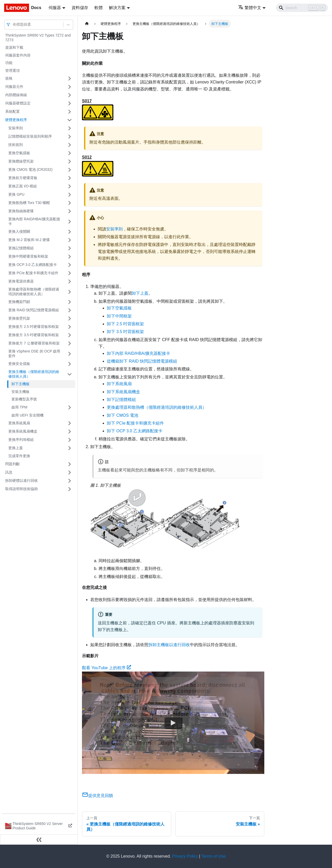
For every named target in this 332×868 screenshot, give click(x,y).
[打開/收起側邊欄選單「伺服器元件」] (70, 87)
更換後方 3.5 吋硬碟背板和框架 (34, 335)
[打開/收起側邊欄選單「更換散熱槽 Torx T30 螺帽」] (70, 203)
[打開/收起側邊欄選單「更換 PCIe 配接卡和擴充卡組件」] (70, 273)
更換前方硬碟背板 (23, 178)
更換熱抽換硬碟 (21, 211)
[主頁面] (87, 24)
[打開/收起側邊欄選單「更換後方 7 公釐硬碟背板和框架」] (70, 343)
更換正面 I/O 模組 (23, 186)
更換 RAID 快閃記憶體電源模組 (34, 310)
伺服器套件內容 (18, 55)
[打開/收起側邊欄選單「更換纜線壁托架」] (70, 161)
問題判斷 (12, 464)
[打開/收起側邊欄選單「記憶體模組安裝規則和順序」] (70, 137)
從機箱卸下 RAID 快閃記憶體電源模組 (142, 361)
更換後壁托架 (19, 318)
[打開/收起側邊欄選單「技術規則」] (70, 145)
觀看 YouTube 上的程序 (106, 668)
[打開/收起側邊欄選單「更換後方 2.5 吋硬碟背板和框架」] (70, 327)
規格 (9, 78)
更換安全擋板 (19, 364)
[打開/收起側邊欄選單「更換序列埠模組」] (70, 440)
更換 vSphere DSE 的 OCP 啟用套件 (34, 354)
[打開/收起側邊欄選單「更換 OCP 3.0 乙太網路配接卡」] (70, 265)
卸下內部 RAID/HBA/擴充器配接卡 (139, 353)
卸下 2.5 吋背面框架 (125, 324)
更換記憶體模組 (21, 248)
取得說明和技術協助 (22, 489)
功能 (9, 63)
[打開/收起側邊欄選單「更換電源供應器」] (70, 281)
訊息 (9, 472)
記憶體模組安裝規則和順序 (30, 136)
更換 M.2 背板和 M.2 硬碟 (29, 240)
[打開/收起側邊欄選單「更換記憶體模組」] (70, 248)
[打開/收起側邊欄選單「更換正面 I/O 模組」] (70, 186)
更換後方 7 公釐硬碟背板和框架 (34, 343)
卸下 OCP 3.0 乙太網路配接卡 (135, 431)
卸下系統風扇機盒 (123, 392)
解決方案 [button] (117, 8)
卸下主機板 (20, 384)
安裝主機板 (20, 392)
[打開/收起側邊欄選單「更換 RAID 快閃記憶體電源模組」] (70, 310)
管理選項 (12, 70)
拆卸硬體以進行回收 (22, 481)
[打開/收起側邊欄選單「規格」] (70, 79)
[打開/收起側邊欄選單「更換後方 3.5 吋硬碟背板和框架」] (70, 335)
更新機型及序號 (24, 399)
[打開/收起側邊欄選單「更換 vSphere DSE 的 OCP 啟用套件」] (70, 354)
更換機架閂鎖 (19, 302)
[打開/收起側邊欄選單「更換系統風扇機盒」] (70, 432)
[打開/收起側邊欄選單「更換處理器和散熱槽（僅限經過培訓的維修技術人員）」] (70, 292)
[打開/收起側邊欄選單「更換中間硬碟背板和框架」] (70, 257)
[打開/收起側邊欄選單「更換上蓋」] (70, 448)
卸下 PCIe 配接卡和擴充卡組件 (135, 423)
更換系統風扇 (19, 423)
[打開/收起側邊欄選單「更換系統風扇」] (70, 423)
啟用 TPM (19, 407)
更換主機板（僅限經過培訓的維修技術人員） (34, 374)
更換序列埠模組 (21, 440)
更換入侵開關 (19, 231)
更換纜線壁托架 (21, 161)
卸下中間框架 (119, 316)
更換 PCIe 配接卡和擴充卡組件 (33, 273)
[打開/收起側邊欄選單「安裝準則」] (70, 128)
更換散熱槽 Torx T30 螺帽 (29, 203)
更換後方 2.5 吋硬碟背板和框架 (34, 327)
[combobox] (13, 24)
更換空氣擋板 (19, 153)
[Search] (302, 8)
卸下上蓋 (140, 293)
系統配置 (12, 111)
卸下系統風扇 (119, 384)
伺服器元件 (14, 87)
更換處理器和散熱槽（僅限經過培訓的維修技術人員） (34, 292)
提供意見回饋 (98, 796)
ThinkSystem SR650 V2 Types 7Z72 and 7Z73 (38, 38)
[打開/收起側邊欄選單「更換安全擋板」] (70, 364)
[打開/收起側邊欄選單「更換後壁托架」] (70, 319)
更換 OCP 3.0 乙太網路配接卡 (33, 265)
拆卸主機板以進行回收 (169, 645)
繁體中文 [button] (250, 8)
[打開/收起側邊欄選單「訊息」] (70, 472)
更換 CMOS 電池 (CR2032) (30, 170)
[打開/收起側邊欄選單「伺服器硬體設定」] (70, 103)
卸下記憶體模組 (121, 400)
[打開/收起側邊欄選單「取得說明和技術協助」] (70, 489)
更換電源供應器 (21, 281)
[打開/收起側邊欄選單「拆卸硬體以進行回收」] (70, 481)
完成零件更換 (19, 456)
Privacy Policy (185, 856)
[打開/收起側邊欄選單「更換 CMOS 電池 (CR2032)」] (70, 170)
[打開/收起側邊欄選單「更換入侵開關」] (70, 232)
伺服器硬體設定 (18, 103)
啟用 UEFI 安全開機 (27, 415)
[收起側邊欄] (39, 839)
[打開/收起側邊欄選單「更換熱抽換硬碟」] (70, 211)
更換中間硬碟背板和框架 (28, 256)
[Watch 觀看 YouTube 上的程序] (173, 723)
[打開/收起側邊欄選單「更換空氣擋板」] (70, 153)
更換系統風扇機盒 (23, 431)
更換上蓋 (16, 448)
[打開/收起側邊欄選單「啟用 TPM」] (70, 407)
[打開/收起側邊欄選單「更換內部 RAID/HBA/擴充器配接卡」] (70, 221)
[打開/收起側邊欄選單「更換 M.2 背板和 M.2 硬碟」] (70, 240)
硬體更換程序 (16, 120)
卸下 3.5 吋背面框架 (125, 332)
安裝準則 (16, 128)
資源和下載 (14, 47)
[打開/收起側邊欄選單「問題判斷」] (70, 464)
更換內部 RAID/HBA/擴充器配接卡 (34, 221)
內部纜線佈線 (16, 95)
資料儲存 (80, 8)
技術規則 (16, 145)
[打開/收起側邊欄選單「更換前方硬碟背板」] (70, 178)
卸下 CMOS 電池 (123, 415)
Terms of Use (213, 856)
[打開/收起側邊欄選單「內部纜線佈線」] (70, 95)
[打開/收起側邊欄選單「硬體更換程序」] (70, 120)
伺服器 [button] (55, 8)
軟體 (99, 8)
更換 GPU (16, 194)
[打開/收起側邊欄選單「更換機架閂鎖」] (70, 302)
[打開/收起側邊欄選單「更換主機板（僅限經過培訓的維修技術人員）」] (70, 374)
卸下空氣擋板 (119, 308)
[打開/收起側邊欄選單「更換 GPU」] (70, 195)
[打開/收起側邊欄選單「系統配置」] (70, 112)
